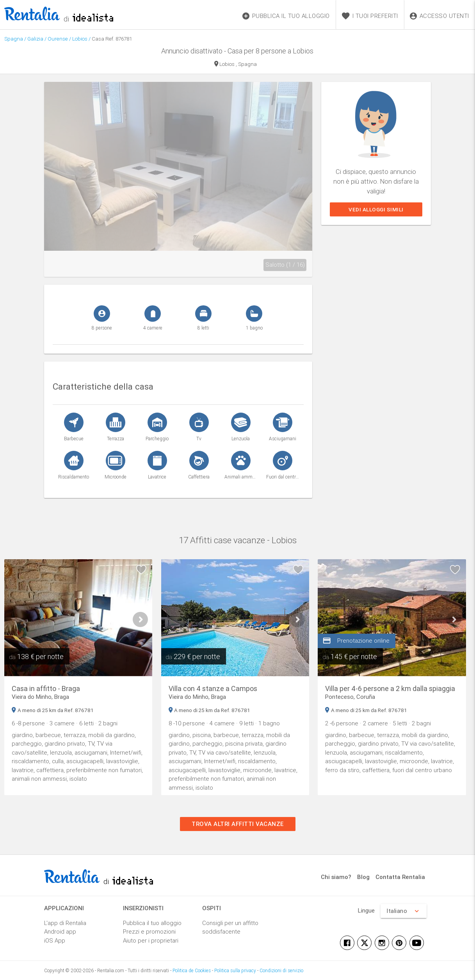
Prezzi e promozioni (149, 931)
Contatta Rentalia (400, 877)
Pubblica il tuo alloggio (152, 923)
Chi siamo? (336, 877)
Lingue (366, 910)
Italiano (404, 911)
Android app (60, 931)
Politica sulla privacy (235, 970)
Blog (363, 877)
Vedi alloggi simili (376, 209)
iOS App (55, 940)
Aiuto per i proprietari (151, 940)
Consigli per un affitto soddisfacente (230, 927)
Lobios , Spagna (236, 65)
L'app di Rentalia (65, 923)
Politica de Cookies (192, 970)
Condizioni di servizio (281, 970)
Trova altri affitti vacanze (238, 824)
